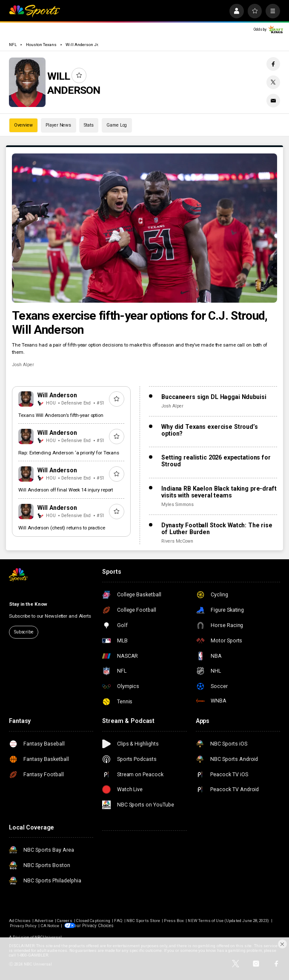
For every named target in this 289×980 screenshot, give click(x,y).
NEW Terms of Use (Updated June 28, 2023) (228, 921)
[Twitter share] (273, 82)
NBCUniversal (48, 937)
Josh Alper (23, 365)
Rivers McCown (177, 541)
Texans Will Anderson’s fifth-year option (61, 415)
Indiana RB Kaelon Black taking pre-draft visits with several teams (219, 492)
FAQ (118, 921)
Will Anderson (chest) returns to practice (62, 528)
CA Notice (50, 925)
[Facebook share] (273, 64)
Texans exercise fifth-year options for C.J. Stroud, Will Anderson (140, 323)
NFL (13, 45)
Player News (58, 125)
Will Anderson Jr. (82, 45)
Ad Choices (20, 921)
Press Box (174, 921)
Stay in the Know (28, 604)
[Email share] (273, 101)
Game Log (117, 125)
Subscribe (24, 632)
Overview (23, 125)
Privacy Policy (23, 925)
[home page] (34, 11)
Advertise (44, 921)
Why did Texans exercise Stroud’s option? (209, 430)
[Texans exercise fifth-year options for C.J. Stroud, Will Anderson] (144, 228)
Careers (64, 921)
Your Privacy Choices (97, 925)
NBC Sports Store (143, 921)
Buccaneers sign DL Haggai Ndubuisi (214, 397)
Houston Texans (41, 45)
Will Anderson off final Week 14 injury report (66, 490)
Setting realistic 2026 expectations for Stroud (216, 461)
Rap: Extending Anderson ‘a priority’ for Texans (69, 453)
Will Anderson (57, 395)
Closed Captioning (93, 921)
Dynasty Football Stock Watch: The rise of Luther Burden (217, 529)
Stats (89, 125)
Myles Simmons (177, 504)
